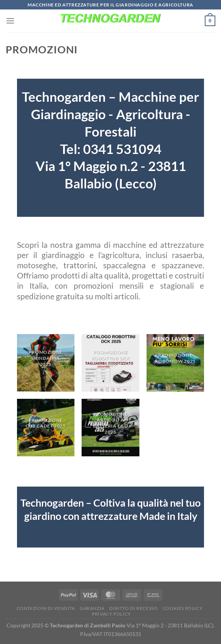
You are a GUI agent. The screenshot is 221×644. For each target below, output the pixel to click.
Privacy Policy (111, 614)
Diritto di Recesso (133, 608)
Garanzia (92, 608)
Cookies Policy (183, 608)
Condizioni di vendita (46, 608)
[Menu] (10, 21)
